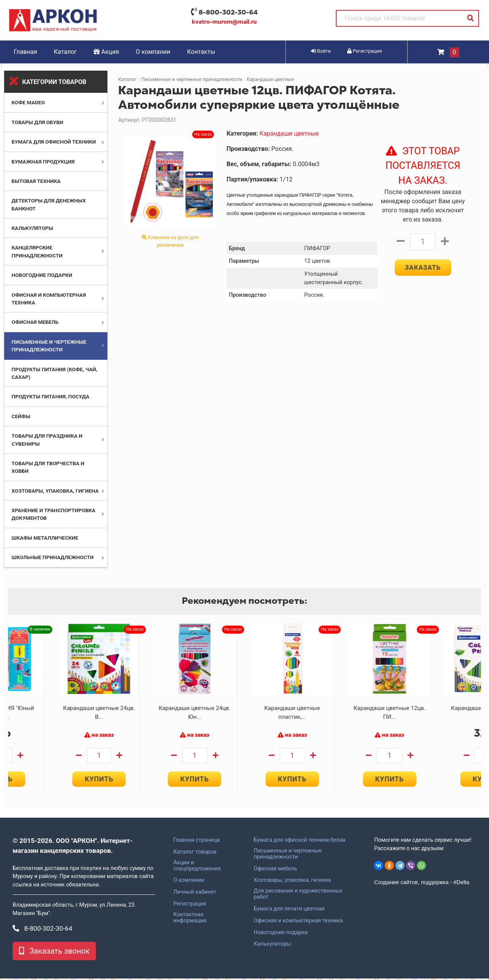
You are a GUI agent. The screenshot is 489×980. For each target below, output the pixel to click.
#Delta (461, 884)
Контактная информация (190, 919)
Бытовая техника (36, 181)
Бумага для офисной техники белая (300, 842)
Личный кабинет (195, 894)
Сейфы (21, 416)
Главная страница (197, 842)
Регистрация (190, 906)
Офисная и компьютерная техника (298, 922)
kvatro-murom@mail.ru (224, 22)
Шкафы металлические (45, 538)
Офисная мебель (35, 322)
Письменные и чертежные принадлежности (192, 79)
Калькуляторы (32, 228)
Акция (106, 52)
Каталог (65, 52)
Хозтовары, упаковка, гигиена (55, 491)
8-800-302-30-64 (228, 12)
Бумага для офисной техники (54, 142)
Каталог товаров (195, 854)
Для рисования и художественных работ (298, 896)
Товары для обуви (37, 122)
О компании (153, 52)
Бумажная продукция (43, 162)
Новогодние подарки (42, 275)
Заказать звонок (54, 953)
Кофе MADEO (28, 102)
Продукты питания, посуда (50, 396)
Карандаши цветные (270, 79)
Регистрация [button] (365, 51)
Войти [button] (321, 51)
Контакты (201, 52)
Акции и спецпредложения (197, 867)
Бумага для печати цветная (289, 910)
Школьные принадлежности (53, 557)
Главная (25, 52)
